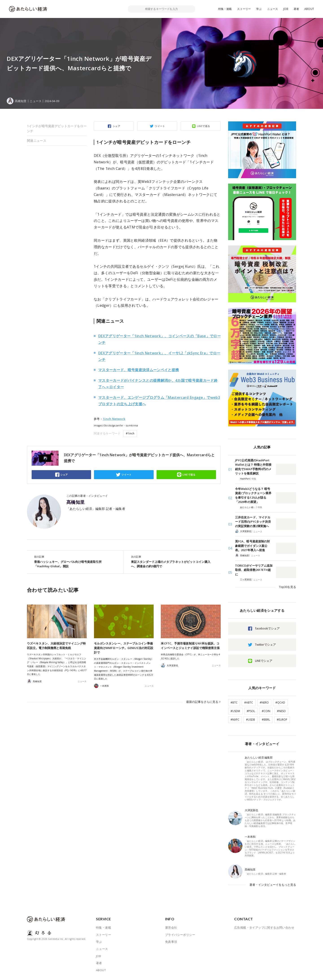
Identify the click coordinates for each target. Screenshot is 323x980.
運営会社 (171, 927)
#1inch (130, 433)
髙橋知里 (76, 502)
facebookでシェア (267, 628)
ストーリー (244, 9)
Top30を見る (288, 587)
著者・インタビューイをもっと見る (273, 885)
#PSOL (251, 711)
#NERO (264, 703)
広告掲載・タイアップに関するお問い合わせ (264, 927)
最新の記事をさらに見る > (203, 702)
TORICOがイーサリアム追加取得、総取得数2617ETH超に (254, 570)
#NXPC (235, 720)
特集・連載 (225, 9)
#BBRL (266, 720)
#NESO (281, 711)
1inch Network (114, 419)
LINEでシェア (264, 661)
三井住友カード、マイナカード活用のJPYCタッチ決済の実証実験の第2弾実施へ (253, 522)
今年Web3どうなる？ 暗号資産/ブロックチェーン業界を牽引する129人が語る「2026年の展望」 (253, 495)
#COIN (266, 711)
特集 (254, 479)
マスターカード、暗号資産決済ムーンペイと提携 (139, 370)
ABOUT (309, 9)
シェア (116, 126)
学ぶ (259, 9)
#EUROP (282, 720)
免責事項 (171, 942)
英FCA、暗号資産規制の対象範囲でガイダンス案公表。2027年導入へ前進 (252, 546)
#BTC (234, 703)
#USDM (235, 711)
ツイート (160, 126)
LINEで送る (204, 126)
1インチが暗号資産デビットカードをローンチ (57, 128)
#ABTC (249, 703)
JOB (286, 9)
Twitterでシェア (265, 645)
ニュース (273, 9)
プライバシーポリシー (180, 935)
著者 (296, 9)
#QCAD (280, 703)
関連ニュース (37, 141)
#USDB (251, 720)
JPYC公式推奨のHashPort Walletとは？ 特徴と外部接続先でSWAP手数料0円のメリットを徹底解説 (253, 467)
